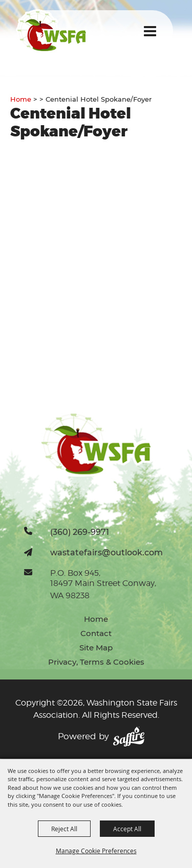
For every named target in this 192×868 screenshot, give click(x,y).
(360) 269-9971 (80, 532)
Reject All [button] (64, 829)
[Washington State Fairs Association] (52, 31)
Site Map (96, 648)
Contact (96, 633)
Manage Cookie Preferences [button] (96, 851)
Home (21, 99)
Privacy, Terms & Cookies (96, 662)
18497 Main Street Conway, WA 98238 (103, 589)
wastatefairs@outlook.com (106, 552)
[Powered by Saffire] (129, 737)
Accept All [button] (127, 829)
